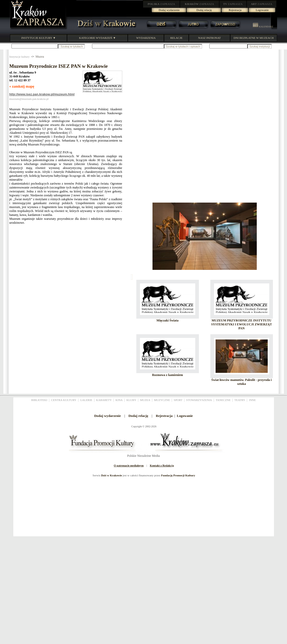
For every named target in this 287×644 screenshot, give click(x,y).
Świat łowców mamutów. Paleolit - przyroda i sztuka (242, 382)
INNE (252, 400)
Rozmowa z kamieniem (167, 375)
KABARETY (104, 400)
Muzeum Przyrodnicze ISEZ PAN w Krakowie (59, 66)
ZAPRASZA (161, 4)
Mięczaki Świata (167, 320)
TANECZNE (223, 400)
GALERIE (86, 400)
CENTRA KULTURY (64, 400)
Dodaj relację (204, 10)
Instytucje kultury (20, 57)
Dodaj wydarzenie (169, 10)
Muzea (40, 57)
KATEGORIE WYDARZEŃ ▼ (97, 38)
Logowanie (262, 10)
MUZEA (145, 400)
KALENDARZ (263, 27)
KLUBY (131, 400)
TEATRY (240, 400)
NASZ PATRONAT (209, 38)
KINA (119, 400)
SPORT (178, 400)
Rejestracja (235, 10)
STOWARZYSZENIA (199, 400)
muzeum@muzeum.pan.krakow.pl (29, 99)
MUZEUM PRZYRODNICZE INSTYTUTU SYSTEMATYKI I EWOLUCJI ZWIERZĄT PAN (242, 324)
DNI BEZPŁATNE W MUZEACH (254, 38)
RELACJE (176, 38)
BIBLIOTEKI (39, 400)
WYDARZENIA (146, 38)
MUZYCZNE (162, 400)
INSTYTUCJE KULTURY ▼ (38, 38)
